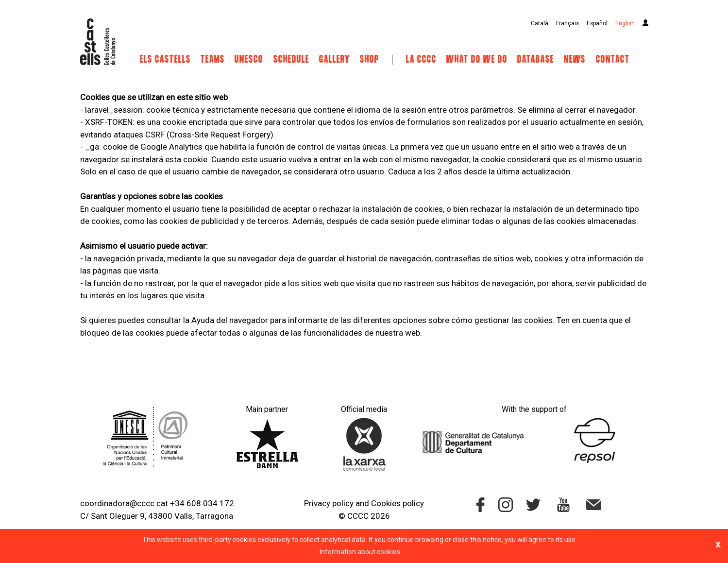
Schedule (291, 60)
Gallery (335, 60)
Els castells (165, 60)
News (575, 60)
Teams (213, 60)
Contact (613, 60)
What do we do (477, 60)
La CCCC (421, 60)
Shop (370, 60)
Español (597, 23)
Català (540, 23)
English (625, 23)
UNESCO (249, 60)
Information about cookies (360, 552)
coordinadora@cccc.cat (124, 503)
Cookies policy (398, 503)
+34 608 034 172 (202, 503)
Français (567, 23)
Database (536, 60)
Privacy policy (329, 503)
